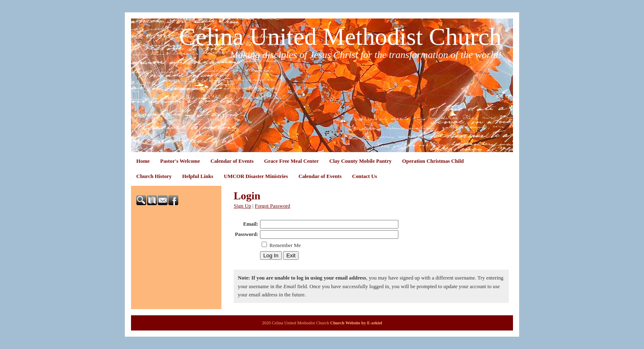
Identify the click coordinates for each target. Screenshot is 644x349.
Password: (247, 234)
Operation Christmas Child (433, 161)
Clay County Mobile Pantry (361, 161)
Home (143, 161)
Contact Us (365, 176)
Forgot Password (272, 206)
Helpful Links (198, 176)
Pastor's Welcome (180, 161)
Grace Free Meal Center (291, 161)
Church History (154, 176)
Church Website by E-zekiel (356, 323)
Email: (251, 224)
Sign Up (242, 206)
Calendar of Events (232, 161)
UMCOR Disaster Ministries (256, 176)
